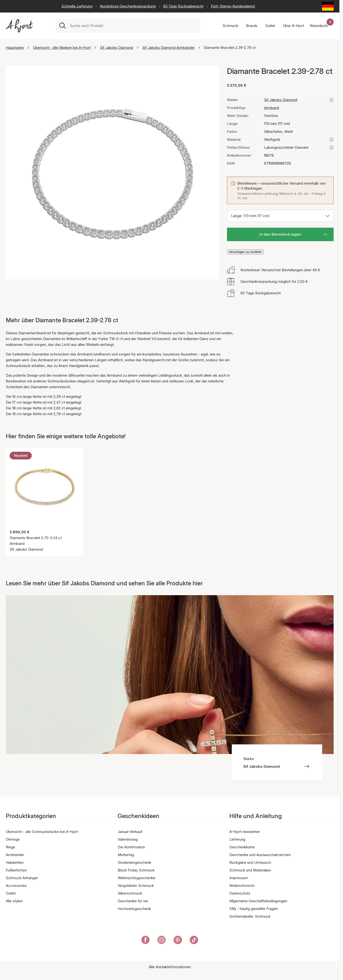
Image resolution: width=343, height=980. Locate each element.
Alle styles (14, 901)
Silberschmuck (130, 893)
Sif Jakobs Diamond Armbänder (168, 48)
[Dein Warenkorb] (322, 26)
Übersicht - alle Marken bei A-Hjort (62, 48)
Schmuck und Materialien (250, 870)
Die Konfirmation (131, 847)
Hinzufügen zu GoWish (245, 252)
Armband (272, 108)
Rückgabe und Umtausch (250, 862)
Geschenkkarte (242, 847)
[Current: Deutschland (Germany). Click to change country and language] (328, 6)
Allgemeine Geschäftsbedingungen (258, 901)
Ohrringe (13, 839)
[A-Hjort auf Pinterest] (178, 941)
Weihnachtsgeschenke (137, 878)
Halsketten (15, 862)
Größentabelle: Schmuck (250, 916)
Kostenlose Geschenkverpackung (128, 6)
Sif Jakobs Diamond (116, 48)
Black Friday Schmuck (136, 870)
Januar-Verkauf (130, 832)
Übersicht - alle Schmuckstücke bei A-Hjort (42, 832)
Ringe (10, 847)
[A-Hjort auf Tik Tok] (194, 941)
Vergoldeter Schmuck (136, 886)
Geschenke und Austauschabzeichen (260, 855)
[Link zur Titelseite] (19, 26)
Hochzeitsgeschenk (134, 909)
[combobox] (133, 26)
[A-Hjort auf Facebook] (146, 941)
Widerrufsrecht (242, 886)
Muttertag (126, 855)
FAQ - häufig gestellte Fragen (254, 909)
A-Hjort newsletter (245, 832)
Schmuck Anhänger (22, 878)
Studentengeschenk (134, 862)
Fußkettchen (16, 870)
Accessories (16, 886)
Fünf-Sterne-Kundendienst (233, 6)
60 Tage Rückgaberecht (183, 6)
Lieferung (237, 839)
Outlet (11, 893)
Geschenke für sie (133, 901)
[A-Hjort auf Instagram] (162, 941)
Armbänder (15, 855)
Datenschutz (240, 893)
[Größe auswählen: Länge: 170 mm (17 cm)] (280, 216)
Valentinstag (128, 839)
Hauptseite (15, 48)
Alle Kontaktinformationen (170, 967)
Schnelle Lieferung (77, 6)
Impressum (239, 878)
